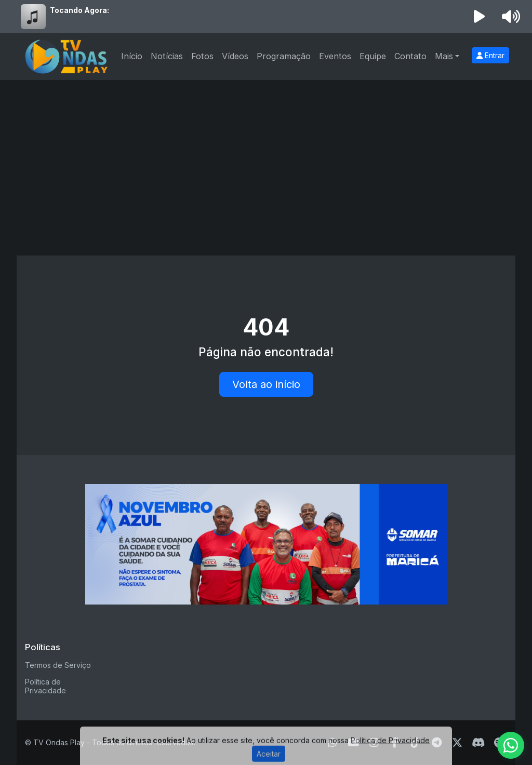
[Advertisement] (266, 158)
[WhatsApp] (511, 745)
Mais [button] (444, 56)
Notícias (167, 56)
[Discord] (478, 743)
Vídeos (235, 56)
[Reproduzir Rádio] (480, 17)
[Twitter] (457, 743)
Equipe (373, 56)
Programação (284, 56)
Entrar (490, 55)
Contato (410, 56)
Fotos (202, 56)
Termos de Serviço (58, 665)
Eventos (335, 56)
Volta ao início (266, 384)
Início (132, 56)
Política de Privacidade (45, 686)
